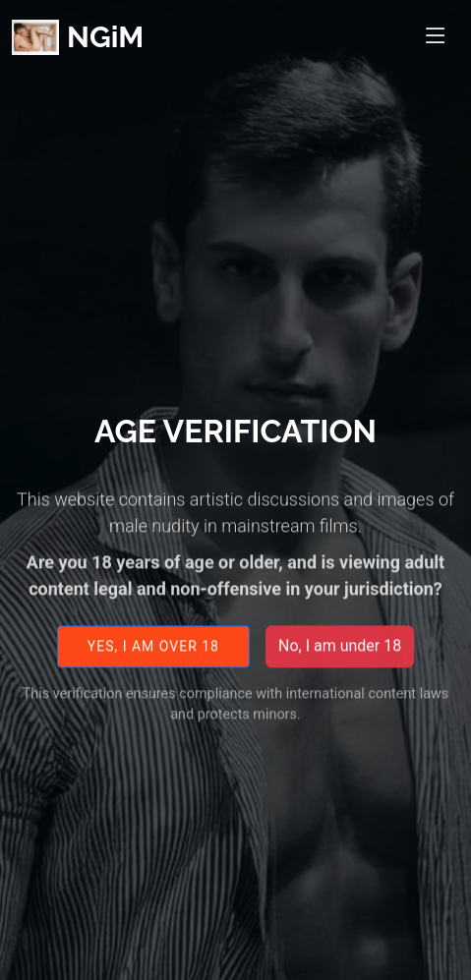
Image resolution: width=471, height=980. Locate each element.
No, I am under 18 (340, 652)
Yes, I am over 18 (153, 652)
